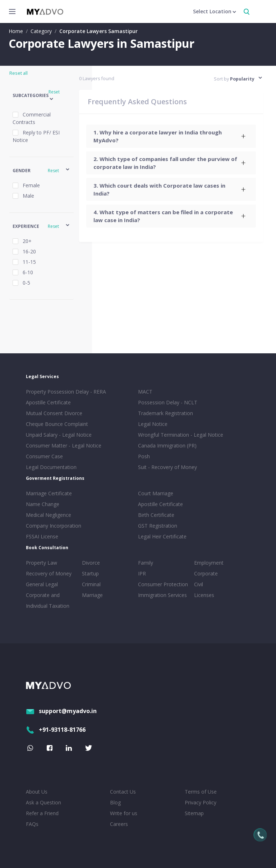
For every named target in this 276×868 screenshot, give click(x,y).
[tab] (171, 136)
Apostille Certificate (48, 402)
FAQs (32, 824)
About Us (37, 792)
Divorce (91, 563)
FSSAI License (42, 536)
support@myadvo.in (61, 711)
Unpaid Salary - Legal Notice (59, 435)
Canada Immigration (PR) (167, 446)
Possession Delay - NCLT (168, 402)
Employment (209, 563)
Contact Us (123, 792)
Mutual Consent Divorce (54, 413)
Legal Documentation (51, 467)
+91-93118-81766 (56, 730)
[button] (42, 96)
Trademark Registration (165, 413)
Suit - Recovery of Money (167, 467)
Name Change (43, 504)
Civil (199, 584)
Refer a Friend (42, 813)
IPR (142, 573)
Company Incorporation (54, 526)
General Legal (42, 584)
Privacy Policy (201, 802)
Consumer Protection (163, 584)
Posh (144, 456)
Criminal (91, 584)
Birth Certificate (156, 515)
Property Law (42, 563)
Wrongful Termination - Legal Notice (181, 435)
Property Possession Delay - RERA (66, 392)
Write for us (124, 813)
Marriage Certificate (49, 493)
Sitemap (194, 813)
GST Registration (158, 526)
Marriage (92, 595)
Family (146, 563)
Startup (90, 573)
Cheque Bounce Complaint (57, 424)
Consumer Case (44, 456)
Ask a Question (43, 802)
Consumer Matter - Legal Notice (64, 446)
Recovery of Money (49, 573)
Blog (115, 802)
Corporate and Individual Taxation (48, 600)
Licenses (204, 595)
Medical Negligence (49, 515)
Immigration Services (162, 595)
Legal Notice (153, 424)
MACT (145, 392)
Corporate (206, 573)
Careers (119, 824)
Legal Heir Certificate (162, 536)
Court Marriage (156, 493)
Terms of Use (201, 792)
